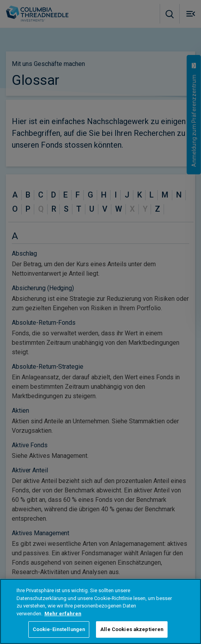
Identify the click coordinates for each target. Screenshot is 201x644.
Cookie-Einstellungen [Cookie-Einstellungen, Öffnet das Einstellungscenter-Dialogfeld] (59, 629)
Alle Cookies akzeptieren (132, 629)
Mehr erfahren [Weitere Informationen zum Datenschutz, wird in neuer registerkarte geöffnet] (63, 614)
